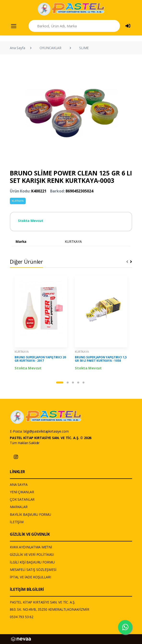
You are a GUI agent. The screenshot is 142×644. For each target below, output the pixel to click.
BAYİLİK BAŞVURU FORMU (30, 514)
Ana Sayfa (18, 48)
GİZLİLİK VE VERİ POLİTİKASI (32, 554)
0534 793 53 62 (22, 617)
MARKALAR (19, 507)
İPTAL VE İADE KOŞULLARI (30, 577)
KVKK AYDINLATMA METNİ (31, 547)
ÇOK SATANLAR (22, 499)
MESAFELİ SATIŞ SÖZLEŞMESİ (33, 570)
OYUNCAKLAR (51, 48)
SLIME (84, 48)
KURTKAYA (18, 201)
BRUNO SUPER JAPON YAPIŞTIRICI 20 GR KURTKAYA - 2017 (40, 359)
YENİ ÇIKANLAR (22, 492)
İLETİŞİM (17, 522)
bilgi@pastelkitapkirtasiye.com (46, 431)
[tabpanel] (41, 323)
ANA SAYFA (19, 484)
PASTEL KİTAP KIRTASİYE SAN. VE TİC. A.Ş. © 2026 (51, 438)
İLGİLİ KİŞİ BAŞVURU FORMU (32, 562)
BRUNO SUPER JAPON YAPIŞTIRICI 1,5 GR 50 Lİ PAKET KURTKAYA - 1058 (101, 359)
